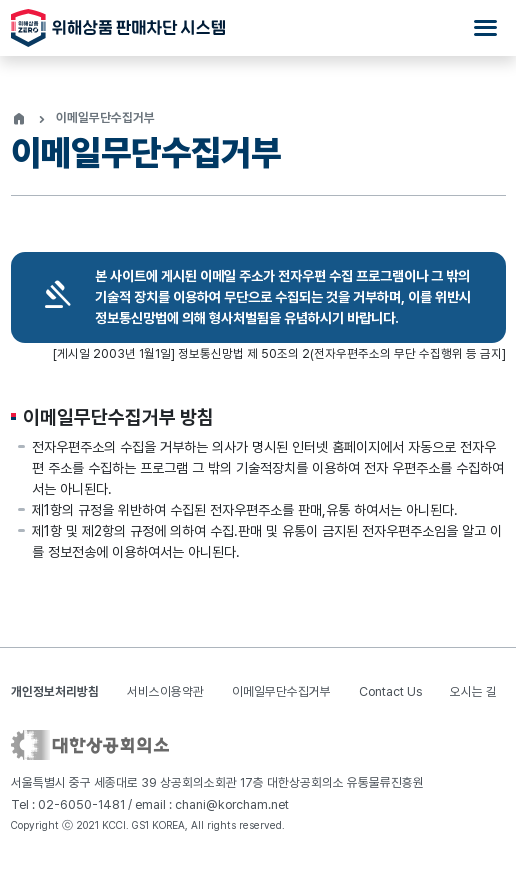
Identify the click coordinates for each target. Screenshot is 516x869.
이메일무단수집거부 (281, 691)
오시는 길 (473, 691)
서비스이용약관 (165, 691)
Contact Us (390, 691)
